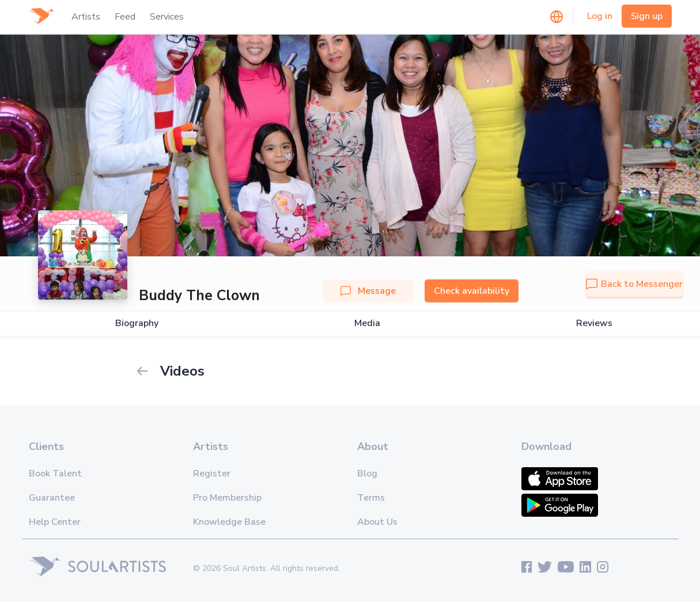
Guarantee (52, 498)
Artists (86, 17)
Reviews (594, 323)
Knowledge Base (229, 522)
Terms (371, 498)
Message (368, 291)
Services (167, 17)
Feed (125, 17)
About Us (377, 522)
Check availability (472, 291)
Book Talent (55, 474)
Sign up (647, 16)
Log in (600, 16)
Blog (367, 474)
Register (212, 474)
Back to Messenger (634, 284)
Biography (137, 323)
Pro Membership (227, 498)
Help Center (55, 522)
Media (367, 323)
